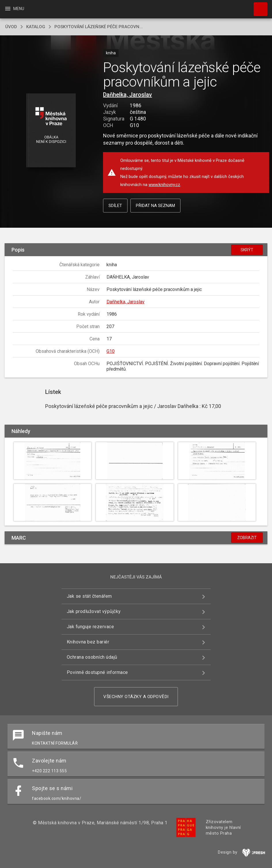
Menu (14, 9)
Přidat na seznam (155, 206)
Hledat (258, 6)
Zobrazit (247, 538)
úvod (11, 27)
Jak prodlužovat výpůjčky (94, 611)
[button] (51, 131)
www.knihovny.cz (164, 185)
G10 (111, 351)
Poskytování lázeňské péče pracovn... (99, 27)
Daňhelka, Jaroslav (128, 95)
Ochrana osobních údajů (92, 657)
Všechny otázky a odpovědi (136, 697)
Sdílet (115, 206)
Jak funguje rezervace (91, 627)
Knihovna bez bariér (88, 642)
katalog (36, 27)
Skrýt (247, 250)
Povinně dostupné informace (97, 672)
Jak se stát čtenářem (89, 596)
